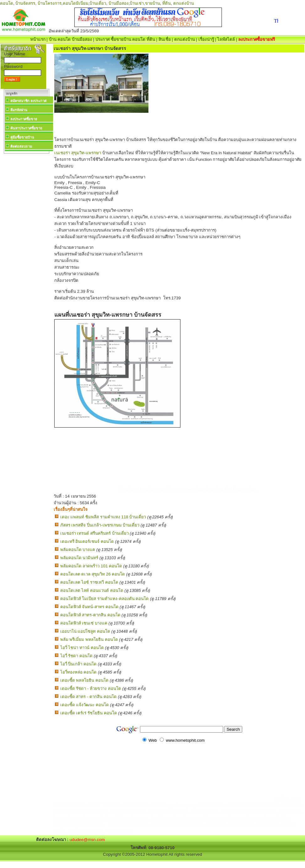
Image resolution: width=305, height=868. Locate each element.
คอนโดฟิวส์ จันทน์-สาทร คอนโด (89, 607)
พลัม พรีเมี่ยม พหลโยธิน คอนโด (89, 639)
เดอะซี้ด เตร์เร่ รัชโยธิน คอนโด (89, 713)
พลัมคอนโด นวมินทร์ (79, 558)
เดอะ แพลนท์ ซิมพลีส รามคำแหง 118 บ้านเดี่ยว (103, 517)
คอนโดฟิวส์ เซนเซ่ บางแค (84, 623)
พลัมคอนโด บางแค (78, 550)
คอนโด (7, 3)
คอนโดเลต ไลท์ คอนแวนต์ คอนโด (92, 590)
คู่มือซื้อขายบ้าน (22, 137)
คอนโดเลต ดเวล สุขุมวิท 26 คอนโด (93, 574)
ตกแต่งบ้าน (184, 3)
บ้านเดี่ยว (98, 3)
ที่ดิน (166, 3)
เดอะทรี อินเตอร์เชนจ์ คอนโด (87, 541)
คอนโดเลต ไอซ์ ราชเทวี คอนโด (89, 582)
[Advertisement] (26, 249)
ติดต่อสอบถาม (21, 146)
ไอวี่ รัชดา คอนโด (76, 656)
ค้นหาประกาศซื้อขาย (26, 128)
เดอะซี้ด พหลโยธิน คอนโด (84, 680)
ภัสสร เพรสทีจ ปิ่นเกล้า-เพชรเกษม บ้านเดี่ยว (100, 525)
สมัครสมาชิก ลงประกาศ (28, 101)
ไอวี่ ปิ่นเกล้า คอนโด (78, 664)
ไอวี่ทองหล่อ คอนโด (79, 672)
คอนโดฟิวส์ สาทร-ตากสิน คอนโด (90, 615)
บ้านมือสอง (119, 3)
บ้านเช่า (137, 3)
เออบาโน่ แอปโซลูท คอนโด (85, 631)
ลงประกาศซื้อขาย (24, 119)
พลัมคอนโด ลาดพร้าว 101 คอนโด (91, 566)
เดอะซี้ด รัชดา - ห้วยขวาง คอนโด (91, 688)
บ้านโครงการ (50, 3)
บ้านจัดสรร (25, 3)
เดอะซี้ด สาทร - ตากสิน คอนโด (88, 697)
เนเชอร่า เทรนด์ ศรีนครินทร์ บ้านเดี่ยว (94, 533)
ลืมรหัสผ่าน (19, 110)
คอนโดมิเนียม (76, 3)
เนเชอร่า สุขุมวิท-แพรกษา (78, 153)
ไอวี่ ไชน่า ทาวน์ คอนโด (82, 648)
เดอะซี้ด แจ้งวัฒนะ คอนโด (85, 705)
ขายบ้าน (152, 3)
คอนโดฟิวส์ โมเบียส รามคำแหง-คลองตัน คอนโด (105, 599)
